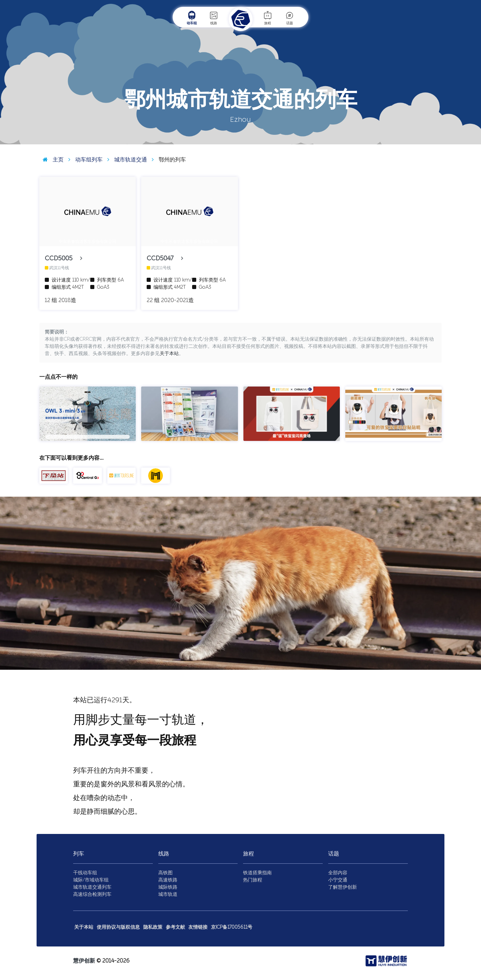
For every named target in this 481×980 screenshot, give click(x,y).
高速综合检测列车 (92, 894)
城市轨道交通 (125, 160)
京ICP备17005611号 (232, 927)
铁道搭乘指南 (257, 873)
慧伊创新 (84, 961)
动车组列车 (84, 160)
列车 (79, 854)
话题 (290, 18)
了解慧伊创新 (343, 887)
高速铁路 (168, 880)
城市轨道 (168, 894)
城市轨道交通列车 (92, 887)
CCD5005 (62, 258)
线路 (214, 18)
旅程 (268, 18)
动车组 (192, 18)
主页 (51, 160)
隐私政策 (153, 927)
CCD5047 (164, 258)
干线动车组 (85, 873)
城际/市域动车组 (91, 880)
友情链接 (198, 927)
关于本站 (169, 354)
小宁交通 (338, 880)
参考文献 (175, 927)
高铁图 (165, 873)
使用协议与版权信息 (118, 927)
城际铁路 (168, 887)
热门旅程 (253, 880)
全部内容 (338, 873)
